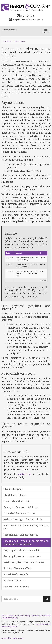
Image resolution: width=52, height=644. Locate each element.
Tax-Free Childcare (14, 581)
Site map (35, 615)
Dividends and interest (16, 501)
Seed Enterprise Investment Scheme (24, 562)
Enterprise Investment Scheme (21, 507)
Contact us (12, 615)
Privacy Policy (24, 615)
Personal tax (20, 42)
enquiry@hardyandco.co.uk (26, 20)
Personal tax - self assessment (21, 535)
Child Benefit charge (15, 495)
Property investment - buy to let (21, 550)
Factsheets (8, 42)
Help (15, 618)
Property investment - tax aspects (23, 556)
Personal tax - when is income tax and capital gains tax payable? (26, 542)
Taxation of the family (16, 574)
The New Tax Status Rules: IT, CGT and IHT (26, 527)
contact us (25, 474)
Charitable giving (13, 489)
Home (4, 615)
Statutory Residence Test (17, 568)
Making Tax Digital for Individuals (23, 519)
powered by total (13, 638)
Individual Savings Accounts (19, 513)
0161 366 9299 (26, 16)
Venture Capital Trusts (16, 587)
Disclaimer (7, 618)
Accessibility (45, 615)
